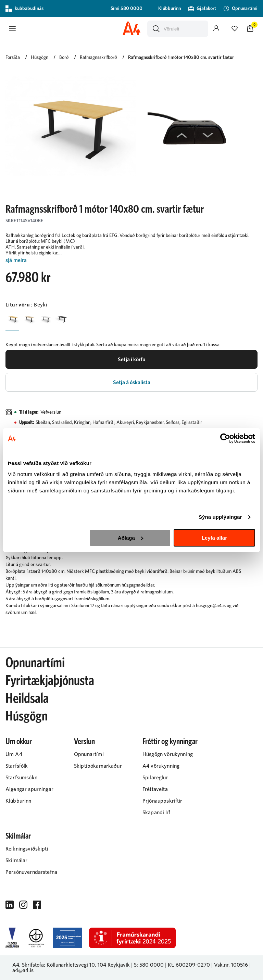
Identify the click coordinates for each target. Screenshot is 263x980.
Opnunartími (35, 663)
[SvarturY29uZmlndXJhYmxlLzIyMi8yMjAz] (62, 319)
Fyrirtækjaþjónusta (50, 681)
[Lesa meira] (131, 260)
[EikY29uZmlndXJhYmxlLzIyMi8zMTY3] (29, 319)
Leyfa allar (214, 538)
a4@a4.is (23, 970)
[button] (12, 29)
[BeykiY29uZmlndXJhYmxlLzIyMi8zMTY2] (12, 319)
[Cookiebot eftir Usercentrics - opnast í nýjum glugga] (225, 438)
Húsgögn (27, 716)
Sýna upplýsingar (220, 517)
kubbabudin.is (24, 9)
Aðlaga (130, 538)
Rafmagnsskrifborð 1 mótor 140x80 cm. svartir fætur (181, 58)
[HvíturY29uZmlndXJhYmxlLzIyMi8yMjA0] (45, 319)
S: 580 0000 (149, 965)
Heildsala (27, 699)
